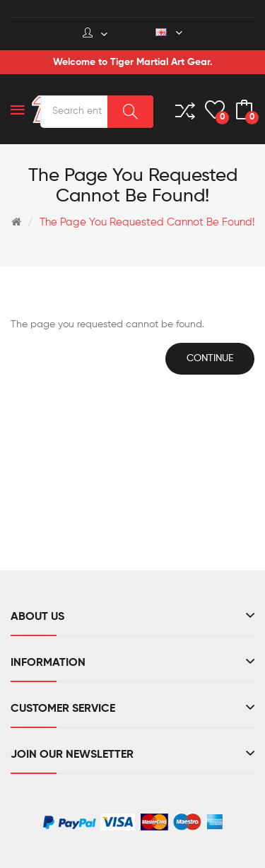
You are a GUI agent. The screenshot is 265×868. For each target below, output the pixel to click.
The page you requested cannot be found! (147, 222)
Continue (210, 358)
